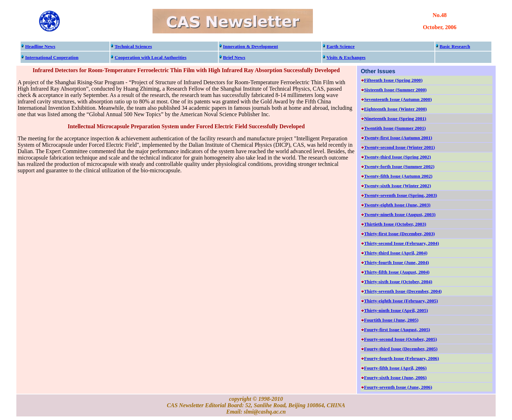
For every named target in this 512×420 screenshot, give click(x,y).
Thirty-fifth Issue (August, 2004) (397, 272)
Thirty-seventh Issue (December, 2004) (403, 291)
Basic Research (455, 46)
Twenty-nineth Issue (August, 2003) (400, 214)
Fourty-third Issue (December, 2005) (401, 349)
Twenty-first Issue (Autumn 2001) (398, 138)
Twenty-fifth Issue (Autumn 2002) (398, 176)
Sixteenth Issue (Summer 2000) (395, 90)
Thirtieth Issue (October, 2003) (395, 224)
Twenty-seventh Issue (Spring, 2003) (401, 195)
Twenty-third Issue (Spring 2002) (398, 157)
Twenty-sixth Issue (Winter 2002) (398, 186)
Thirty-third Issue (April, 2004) (396, 253)
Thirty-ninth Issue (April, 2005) (396, 310)
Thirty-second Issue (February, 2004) (402, 243)
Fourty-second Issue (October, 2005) (401, 339)
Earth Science (340, 46)
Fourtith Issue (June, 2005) (391, 320)
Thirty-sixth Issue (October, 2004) (398, 282)
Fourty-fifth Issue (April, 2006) (395, 368)
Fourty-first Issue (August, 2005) (397, 330)
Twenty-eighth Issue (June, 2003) (397, 205)
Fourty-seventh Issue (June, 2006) (398, 387)
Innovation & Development (250, 46)
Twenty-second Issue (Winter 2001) (400, 147)
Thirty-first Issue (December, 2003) (399, 234)
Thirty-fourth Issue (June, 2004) (397, 262)
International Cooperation (52, 57)
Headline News (40, 46)
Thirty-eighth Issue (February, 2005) (401, 301)
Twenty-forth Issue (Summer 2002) (399, 166)
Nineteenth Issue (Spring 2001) (395, 119)
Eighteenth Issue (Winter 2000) (396, 109)
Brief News (234, 57)
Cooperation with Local (151, 57)
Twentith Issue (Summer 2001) (395, 128)
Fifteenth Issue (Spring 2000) (393, 80)
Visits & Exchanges (346, 57)
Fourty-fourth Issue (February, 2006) (402, 358)
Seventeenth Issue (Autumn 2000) (398, 99)
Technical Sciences (133, 46)
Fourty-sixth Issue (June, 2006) (395, 378)
